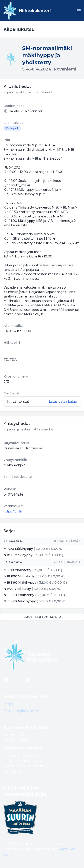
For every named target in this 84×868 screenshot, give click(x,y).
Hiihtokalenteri (35, 11)
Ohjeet (10, 704)
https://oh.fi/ (13, 511)
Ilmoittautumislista (42, 617)
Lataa (54, 402)
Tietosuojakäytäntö (21, 711)
